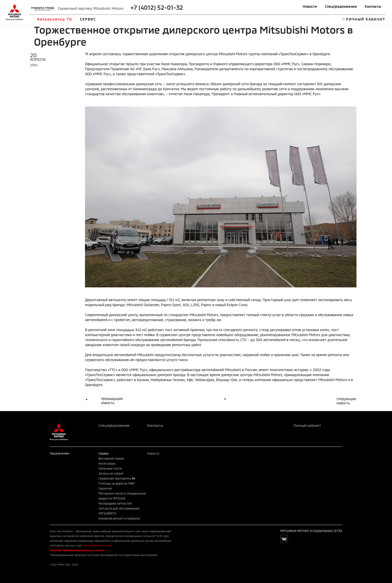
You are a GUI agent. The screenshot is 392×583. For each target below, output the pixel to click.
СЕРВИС (88, 19)
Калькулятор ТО (55, 19)
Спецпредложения (341, 6)
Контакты (373, 6)
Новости (310, 6)
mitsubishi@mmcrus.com (97, 546)
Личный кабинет (307, 425)
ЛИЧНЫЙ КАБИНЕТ (365, 19)
